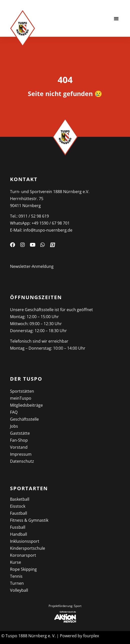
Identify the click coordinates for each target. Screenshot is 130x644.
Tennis (16, 576)
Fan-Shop (19, 440)
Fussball (18, 527)
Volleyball (19, 590)
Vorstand (19, 447)
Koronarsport (23, 555)
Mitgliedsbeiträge (26, 405)
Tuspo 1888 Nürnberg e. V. (31, 636)
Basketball (20, 499)
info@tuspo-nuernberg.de (48, 230)
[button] (116, 19)
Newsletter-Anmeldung (32, 266)
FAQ (14, 412)
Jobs (14, 426)
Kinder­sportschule (28, 548)
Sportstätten (22, 391)
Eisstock (18, 506)
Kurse (16, 562)
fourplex (91, 636)
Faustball (19, 513)
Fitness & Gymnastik (29, 520)
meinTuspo (21, 398)
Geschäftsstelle (24, 419)
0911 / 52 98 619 (34, 216)
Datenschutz (22, 461)
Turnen (17, 583)
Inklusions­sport (25, 541)
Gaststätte (20, 433)
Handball (19, 534)
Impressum (21, 454)
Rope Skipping (23, 569)
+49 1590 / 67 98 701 (51, 223)
